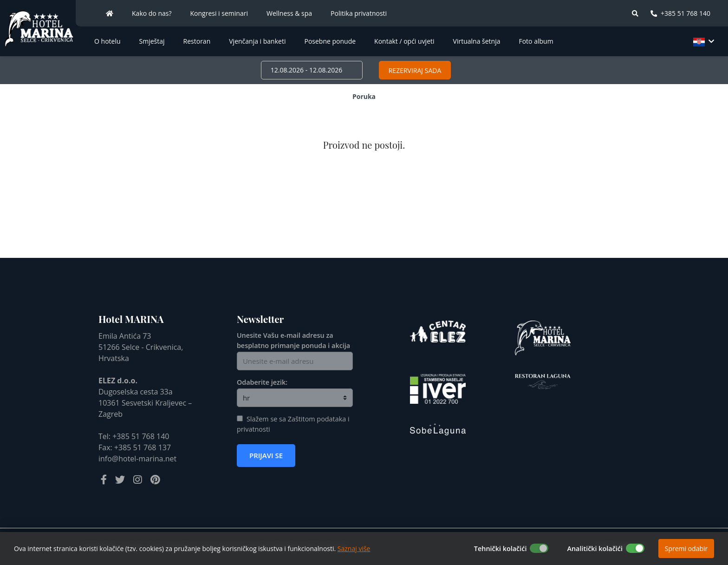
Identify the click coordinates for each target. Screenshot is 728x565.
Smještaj (152, 41)
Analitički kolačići (595, 549)
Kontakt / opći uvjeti (404, 41)
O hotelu (107, 41)
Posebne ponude (330, 41)
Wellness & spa (289, 13)
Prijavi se (266, 455)
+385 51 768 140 (680, 13)
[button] (702, 41)
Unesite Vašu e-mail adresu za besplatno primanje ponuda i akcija (293, 340)
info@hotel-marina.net (137, 459)
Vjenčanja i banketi (257, 41)
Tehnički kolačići (500, 549)
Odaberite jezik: (262, 382)
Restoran (197, 41)
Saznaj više (354, 549)
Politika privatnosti (359, 13)
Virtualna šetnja (477, 41)
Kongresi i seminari (219, 13)
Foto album (536, 41)
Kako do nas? (152, 13)
